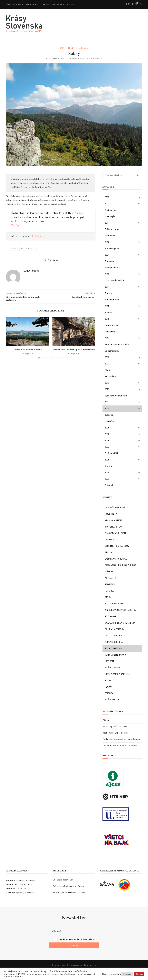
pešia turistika (28, 249)
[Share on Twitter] (51, 260)
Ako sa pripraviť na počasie (115, 727)
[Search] (141, 4)
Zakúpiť (16, 225)
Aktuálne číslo (33, 4)
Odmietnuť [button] (127, 974)
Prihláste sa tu (40, 236)
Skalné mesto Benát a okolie (28, 350)
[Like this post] (45, 260)
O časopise (18, 4)
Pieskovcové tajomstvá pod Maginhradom (74, 350)
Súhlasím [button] (139, 974)
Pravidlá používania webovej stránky (69, 892)
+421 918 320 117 (21, 888)
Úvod (8, 4)
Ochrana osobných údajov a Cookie (69, 886)
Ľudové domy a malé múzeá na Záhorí (120, 745)
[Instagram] (129, 7)
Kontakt (71, 4)
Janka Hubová (58, 58)
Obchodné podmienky (63, 880)
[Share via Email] (57, 260)
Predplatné (59, 4)
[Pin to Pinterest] (54, 260)
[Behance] (132, 7)
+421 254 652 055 (23, 884)
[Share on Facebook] (48, 260)
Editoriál (106, 720)
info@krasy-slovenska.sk (25, 892)
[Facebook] (126, 7)
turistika (12, 249)
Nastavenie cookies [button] (111, 974)
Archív (46, 4)
